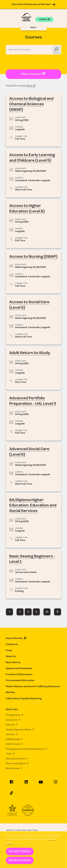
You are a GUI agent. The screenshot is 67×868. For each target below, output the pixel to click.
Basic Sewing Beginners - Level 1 (33, 574)
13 (47, 612)
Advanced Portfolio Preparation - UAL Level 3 (33, 416)
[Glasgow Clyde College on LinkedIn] (26, 783)
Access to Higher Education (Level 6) (33, 224)
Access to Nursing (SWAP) (33, 272)
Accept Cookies (20, 851)
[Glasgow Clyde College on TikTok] (12, 794)
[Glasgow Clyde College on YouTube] (41, 783)
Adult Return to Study (33, 368)
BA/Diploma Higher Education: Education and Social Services (33, 521)
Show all (31, 86)
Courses (44, 20)
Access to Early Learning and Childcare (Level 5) (33, 173)
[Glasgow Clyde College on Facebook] (12, 783)
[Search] (56, 50)
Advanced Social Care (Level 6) (33, 467)
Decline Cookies (20, 860)
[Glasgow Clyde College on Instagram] (56, 783)
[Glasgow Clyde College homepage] (27, 17)
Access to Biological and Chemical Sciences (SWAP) (33, 120)
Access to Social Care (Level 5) (33, 320)
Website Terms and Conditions (22, 830)
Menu (34, 28)
